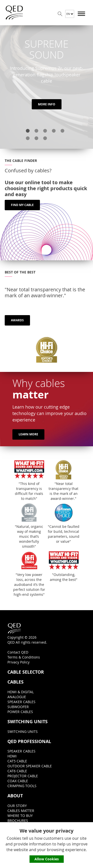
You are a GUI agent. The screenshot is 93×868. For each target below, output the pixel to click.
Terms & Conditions (24, 657)
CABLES (15, 682)
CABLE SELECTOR (26, 672)
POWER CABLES (20, 712)
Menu (82, 14)
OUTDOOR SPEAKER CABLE (30, 766)
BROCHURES (18, 821)
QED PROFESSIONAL (29, 742)
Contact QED (18, 652)
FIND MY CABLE (22, 205)
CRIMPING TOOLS (22, 786)
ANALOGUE (17, 697)
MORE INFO (47, 104)
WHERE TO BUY (20, 816)
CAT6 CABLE (17, 771)
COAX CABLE (18, 781)
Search (60, 14)
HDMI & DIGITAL (21, 692)
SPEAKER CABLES (21, 702)
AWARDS (17, 320)
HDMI (12, 756)
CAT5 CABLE (17, 761)
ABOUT (15, 796)
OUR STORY (17, 806)
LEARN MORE (28, 434)
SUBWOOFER (18, 707)
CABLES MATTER (21, 811)
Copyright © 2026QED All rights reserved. (27, 634)
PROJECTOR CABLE (23, 776)
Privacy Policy (18, 662)
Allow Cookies (47, 859)
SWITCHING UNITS (28, 722)
